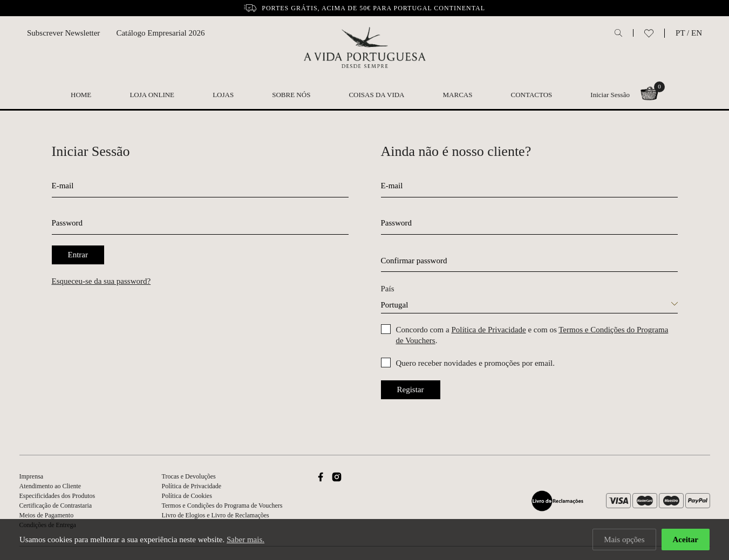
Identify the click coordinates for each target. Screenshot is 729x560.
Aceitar (686, 539)
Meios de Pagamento (47, 515)
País (388, 289)
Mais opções (624, 539)
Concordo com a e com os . (532, 335)
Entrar (78, 255)
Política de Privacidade (488, 330)
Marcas (458, 95)
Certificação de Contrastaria (56, 506)
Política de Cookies (187, 496)
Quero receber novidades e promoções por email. (475, 363)
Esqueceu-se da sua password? (101, 281)
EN (697, 33)
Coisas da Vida (376, 95)
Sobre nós (291, 95)
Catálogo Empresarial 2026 (160, 33)
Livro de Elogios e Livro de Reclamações (216, 515)
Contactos (532, 95)
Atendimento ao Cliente (50, 486)
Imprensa (32, 476)
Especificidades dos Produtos (57, 496)
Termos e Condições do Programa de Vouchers (222, 506)
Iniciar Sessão (610, 95)
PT (680, 33)
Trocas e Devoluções (189, 476)
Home (81, 95)
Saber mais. (246, 539)
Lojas (223, 95)
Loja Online (152, 95)
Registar (411, 390)
